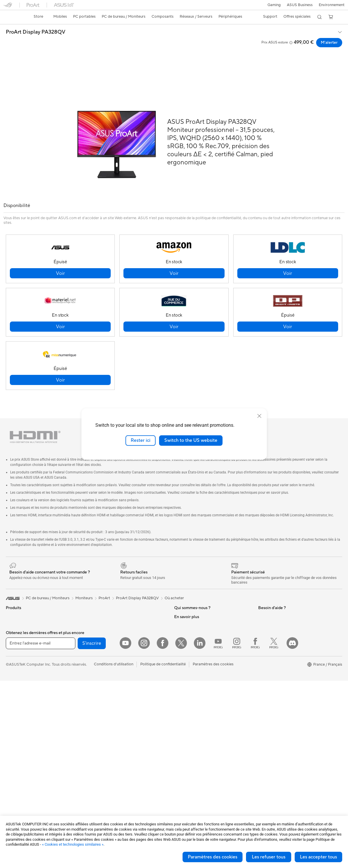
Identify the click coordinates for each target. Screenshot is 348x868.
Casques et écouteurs (107, 734)
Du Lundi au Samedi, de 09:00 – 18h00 (207, 725)
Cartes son (98, 612)
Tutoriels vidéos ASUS (193, 734)
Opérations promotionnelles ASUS (288, 682)
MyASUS (182, 751)
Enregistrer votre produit (196, 699)
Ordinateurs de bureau (25, 726)
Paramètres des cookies (213, 857)
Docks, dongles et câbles (110, 778)
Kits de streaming (104, 743)
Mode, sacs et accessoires (111, 752)
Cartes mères (17, 770)
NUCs (11, 735)
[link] (13, 17)
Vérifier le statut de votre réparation (205, 717)
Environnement (332, 5)
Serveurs (96, 699)
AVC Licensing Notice (277, 717)
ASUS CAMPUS (272, 691)
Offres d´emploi (187, 629)
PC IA (263, 630)
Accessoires (16, 621)
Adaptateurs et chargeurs (111, 769)
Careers (181, 664)
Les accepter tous (318, 857)
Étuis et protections (105, 760)
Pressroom (183, 655)
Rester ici (141, 440)
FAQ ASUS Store (189, 691)
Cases (11, 778)
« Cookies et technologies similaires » (73, 844)
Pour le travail (18, 656)
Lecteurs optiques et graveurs (114, 621)
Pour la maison (18, 647)
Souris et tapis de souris (109, 726)
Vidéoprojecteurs (21, 709)
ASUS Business (300, 5)
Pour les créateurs (21, 665)
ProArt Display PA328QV (36, 32)
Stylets (95, 795)
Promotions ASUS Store (279, 673)
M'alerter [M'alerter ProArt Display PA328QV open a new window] (329, 43)
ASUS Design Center (276, 647)
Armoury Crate (271, 734)
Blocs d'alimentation (23, 805)
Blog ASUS (268, 725)
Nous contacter (187, 682)
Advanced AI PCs (273, 638)
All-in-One (14, 717)
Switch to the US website (191, 440)
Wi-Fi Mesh (99, 664)
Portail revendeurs (190, 647)
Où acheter (174, 585)
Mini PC (12, 743)
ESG (262, 603)
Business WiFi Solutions (109, 673)
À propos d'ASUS (189, 603)
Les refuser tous (269, 857)
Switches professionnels (109, 682)
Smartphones (17, 612)
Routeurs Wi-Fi (102, 656)
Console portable (21, 630)
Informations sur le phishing (282, 708)
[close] (259, 416)
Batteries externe (103, 787)
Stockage (97, 629)
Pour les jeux (17, 682)
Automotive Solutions (277, 664)
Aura (262, 743)
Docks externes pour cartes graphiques (122, 603)
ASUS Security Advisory (195, 743)
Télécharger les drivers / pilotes (201, 708)
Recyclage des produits (194, 760)
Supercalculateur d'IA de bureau (116, 691)
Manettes (97, 804)
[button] (274, 5)
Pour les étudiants (21, 673)
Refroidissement (20, 787)
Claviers (96, 717)
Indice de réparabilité (192, 769)
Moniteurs (14, 700)
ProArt (104, 585)
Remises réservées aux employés (286, 699)
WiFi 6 (94, 647)
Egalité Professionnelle (193, 621)
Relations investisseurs (193, 612)
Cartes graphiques (22, 796)
